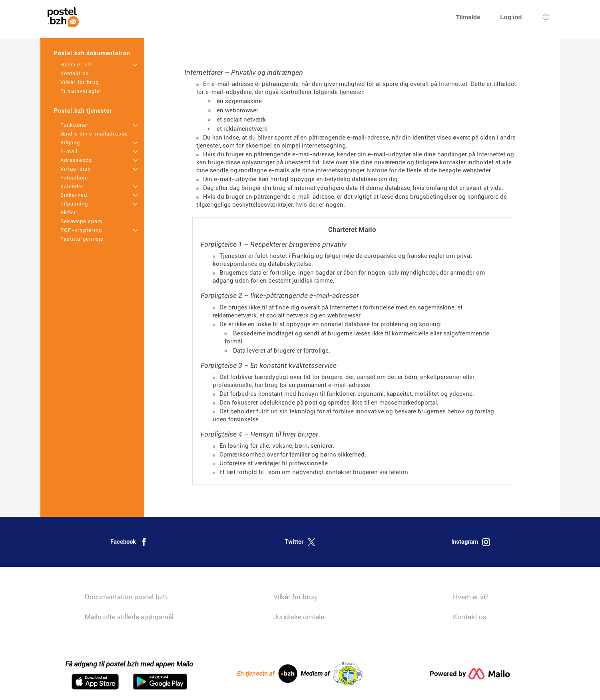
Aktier (68, 212)
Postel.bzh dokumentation (92, 53)
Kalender (72, 186)
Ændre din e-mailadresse (94, 134)
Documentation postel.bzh (126, 597)
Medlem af (332, 674)
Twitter (300, 542)
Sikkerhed (74, 195)
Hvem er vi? (76, 65)
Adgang (70, 143)
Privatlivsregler (81, 91)
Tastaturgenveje (82, 239)
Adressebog (76, 160)
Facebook (129, 542)
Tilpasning (74, 204)
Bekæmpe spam (81, 221)
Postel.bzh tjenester (83, 111)
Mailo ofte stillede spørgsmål (129, 617)
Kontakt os (75, 73)
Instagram (471, 542)
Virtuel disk (76, 169)
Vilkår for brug (80, 82)
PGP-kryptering (81, 230)
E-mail (69, 151)
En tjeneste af (267, 674)
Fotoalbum (74, 178)
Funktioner (75, 125)
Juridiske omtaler (300, 617)
